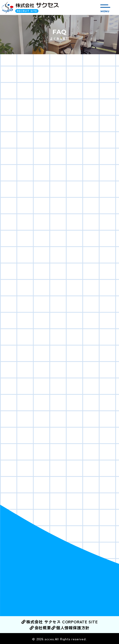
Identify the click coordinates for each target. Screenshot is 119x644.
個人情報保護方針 (70, 628)
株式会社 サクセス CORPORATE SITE (59, 622)
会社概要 (40, 628)
